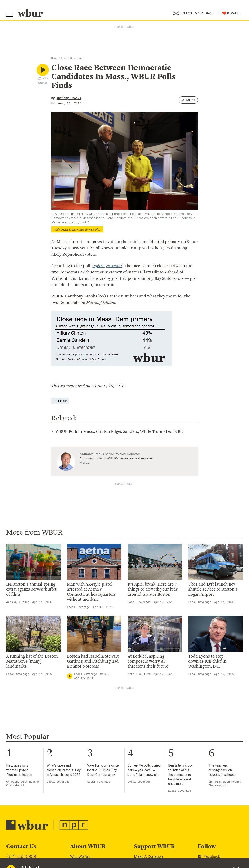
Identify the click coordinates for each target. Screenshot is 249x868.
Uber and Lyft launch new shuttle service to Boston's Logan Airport (213, 591)
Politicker (60, 402)
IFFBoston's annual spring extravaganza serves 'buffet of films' (31, 591)
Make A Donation (148, 858)
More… (85, 464)
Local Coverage (72, 60)
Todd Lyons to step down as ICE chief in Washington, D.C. (207, 663)
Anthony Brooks (69, 100)
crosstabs (115, 268)
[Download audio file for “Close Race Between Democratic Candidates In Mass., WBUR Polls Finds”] (40, 80)
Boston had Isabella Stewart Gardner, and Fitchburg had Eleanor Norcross (93, 663)
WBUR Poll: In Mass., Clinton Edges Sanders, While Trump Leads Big (120, 433)
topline (99, 268)
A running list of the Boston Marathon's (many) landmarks (32, 663)
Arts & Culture (18, 604)
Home (54, 60)
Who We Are (80, 858)
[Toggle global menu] (10, 15)
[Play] (70, 678)
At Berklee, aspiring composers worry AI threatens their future (148, 663)
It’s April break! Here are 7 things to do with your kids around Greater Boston (153, 591)
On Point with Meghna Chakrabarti (23, 785)
